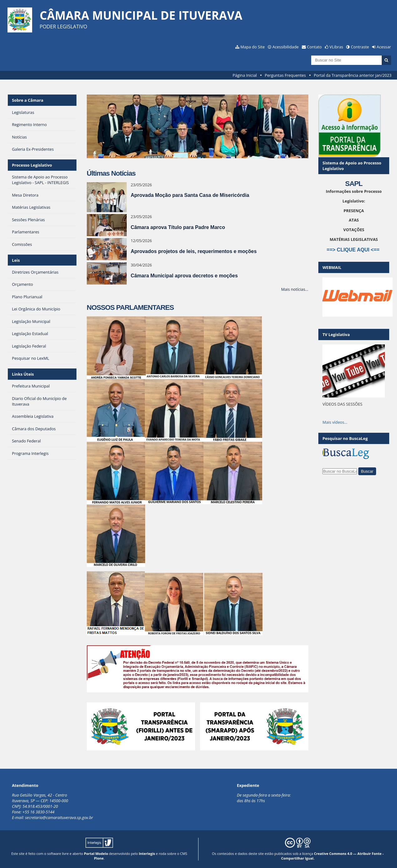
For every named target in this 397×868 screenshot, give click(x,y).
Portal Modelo (96, 853)
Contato (315, 47)
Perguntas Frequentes (285, 75)
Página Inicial (245, 75)
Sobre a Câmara (28, 100)
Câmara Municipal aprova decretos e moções (184, 276)
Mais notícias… (295, 289)
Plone (99, 858)
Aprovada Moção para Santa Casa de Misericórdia (190, 195)
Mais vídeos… (335, 422)
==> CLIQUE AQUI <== (354, 250)
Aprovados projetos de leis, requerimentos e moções (194, 251)
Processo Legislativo (32, 165)
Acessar (384, 47)
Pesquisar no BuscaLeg (345, 438)
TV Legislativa (336, 334)
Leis (16, 260)
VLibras (336, 47)
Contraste (360, 47)
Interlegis (147, 853)
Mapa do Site (252, 47)
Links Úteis (23, 374)
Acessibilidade (286, 47)
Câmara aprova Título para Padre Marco (178, 227)
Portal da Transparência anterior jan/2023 (353, 75)
